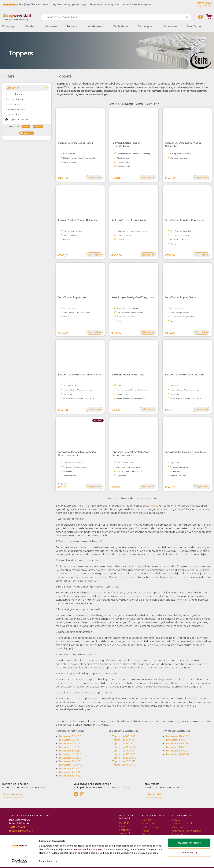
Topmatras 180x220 (124, 754)
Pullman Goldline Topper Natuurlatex (78, 220)
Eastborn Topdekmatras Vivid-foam (184, 375)
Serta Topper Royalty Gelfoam (181, 297)
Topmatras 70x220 (70, 744)
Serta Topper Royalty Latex (73, 297)
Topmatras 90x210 (70, 761)
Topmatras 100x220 (70, 776)
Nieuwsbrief (154, 795)
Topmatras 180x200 (124, 747)
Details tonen (46, 862)
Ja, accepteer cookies (189, 844)
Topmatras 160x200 (124, 736)
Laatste (139, 104)
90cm (25, 127)
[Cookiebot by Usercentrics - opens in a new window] (19, 862)
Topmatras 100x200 (70, 769)
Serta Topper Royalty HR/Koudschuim (186, 220)
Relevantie (127, 104)
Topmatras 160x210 (123, 740)
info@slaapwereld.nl (21, 831)
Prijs (157, 104)
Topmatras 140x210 (177, 751)
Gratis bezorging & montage (70, 4)
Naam (149, 104)
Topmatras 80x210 (70, 751)
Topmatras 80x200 (70, 747)
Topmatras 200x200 (124, 758)
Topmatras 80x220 (70, 754)
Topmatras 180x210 (124, 751)
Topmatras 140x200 (177, 747)
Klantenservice (13, 795)
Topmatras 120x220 (177, 744)
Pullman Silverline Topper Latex (75, 143)
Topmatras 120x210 (177, 740)
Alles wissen (26, 133)
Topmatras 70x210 (70, 740)
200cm (37, 127)
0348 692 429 (17, 827)
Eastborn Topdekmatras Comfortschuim (80, 375)
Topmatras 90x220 (70, 765)
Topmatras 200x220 (124, 765)
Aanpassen (189, 853)
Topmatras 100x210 (70, 772)
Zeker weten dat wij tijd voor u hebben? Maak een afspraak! (121, 4)
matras (154, 506)
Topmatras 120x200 (177, 736)
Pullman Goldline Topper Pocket (129, 220)
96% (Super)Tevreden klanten (26, 4)
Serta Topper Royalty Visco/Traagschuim (133, 297)
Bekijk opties (94, 178)
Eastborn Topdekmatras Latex (128, 375)
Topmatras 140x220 (177, 754)
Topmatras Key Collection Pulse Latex (185, 452)
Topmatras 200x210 (124, 761)
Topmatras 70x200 (70, 736)
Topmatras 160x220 (124, 744)
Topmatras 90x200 (70, 758)
